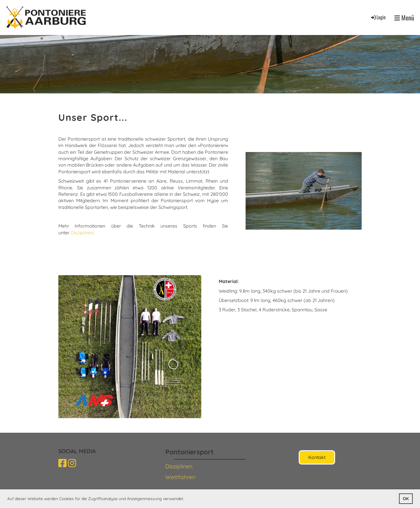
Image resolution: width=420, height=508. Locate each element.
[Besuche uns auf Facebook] (62, 463)
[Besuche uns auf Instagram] (72, 463)
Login (378, 17)
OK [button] (406, 499)
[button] (186, 499)
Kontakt (317, 457)
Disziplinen (82, 233)
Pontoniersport (189, 452)
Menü (404, 18)
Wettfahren (180, 477)
